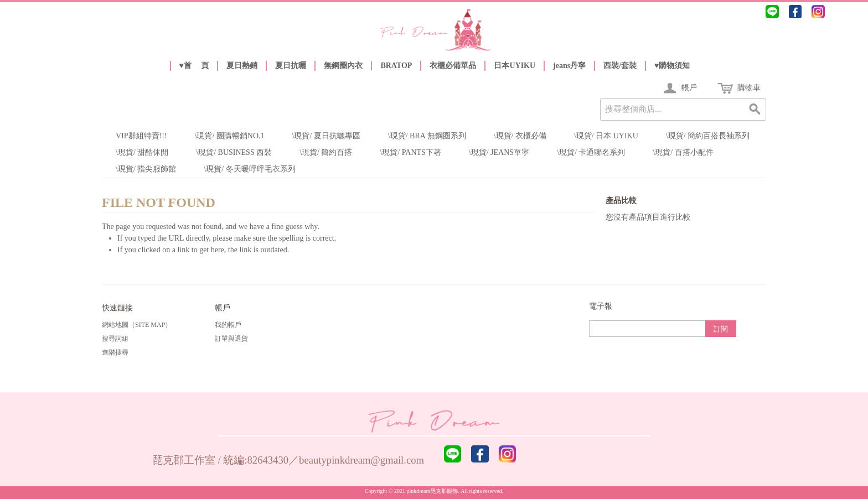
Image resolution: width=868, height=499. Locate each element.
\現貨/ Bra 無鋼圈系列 (427, 136)
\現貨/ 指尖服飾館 (146, 169)
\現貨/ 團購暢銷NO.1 (230, 136)
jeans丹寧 (569, 66)
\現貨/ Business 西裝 (234, 152)
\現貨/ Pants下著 (410, 152)
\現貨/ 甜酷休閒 (142, 152)
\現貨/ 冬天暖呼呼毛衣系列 (249, 169)
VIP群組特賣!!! (141, 136)
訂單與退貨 (231, 339)
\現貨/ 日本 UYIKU (606, 136)
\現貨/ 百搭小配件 (683, 152)
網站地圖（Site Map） (137, 325)
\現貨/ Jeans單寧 (499, 152)
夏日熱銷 (242, 66)
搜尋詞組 (115, 339)
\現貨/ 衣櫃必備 (520, 136)
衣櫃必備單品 (453, 66)
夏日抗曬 (291, 66)
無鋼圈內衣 (343, 66)
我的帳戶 (228, 325)
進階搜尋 (115, 352)
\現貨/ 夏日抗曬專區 (326, 136)
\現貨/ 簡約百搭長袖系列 (708, 136)
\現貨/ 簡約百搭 (326, 152)
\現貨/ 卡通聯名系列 (591, 152)
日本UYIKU (515, 66)
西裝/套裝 (620, 66)
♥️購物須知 (672, 66)
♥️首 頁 (194, 66)
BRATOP (396, 66)
